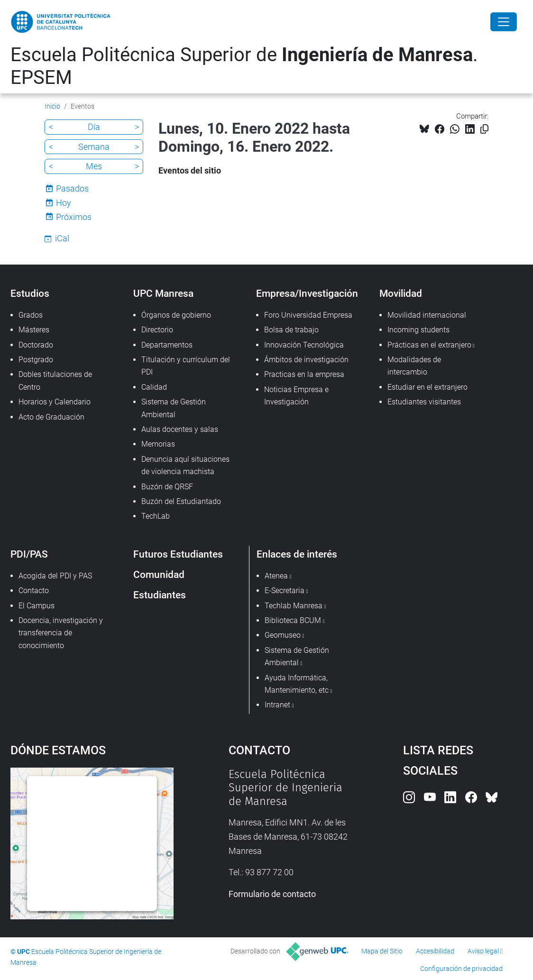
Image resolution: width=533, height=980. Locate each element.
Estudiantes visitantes (424, 402)
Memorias (158, 444)
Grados (31, 315)
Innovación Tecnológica (304, 345)
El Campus (37, 606)
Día (94, 127)
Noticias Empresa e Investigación (296, 396)
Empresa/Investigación (307, 293)
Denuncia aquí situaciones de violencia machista (185, 465)
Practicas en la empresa (304, 374)
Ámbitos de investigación (306, 360)
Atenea (276, 576)
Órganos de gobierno (176, 315)
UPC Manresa (163, 293)
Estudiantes (160, 595)
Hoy (64, 203)
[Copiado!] (484, 129)
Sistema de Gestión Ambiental (174, 408)
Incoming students (418, 330)
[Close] (504, 22)
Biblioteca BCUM (293, 620)
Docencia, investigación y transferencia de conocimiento (61, 633)
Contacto (34, 591)
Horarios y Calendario (55, 402)
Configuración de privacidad (461, 969)
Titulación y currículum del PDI (186, 366)
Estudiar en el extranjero (427, 387)
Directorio (157, 330)
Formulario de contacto (272, 894)
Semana (94, 147)
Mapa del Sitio (382, 951)
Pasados (72, 188)
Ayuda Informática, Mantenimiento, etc (297, 684)
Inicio (52, 106)
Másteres (34, 330)
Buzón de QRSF (167, 487)
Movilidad (401, 293)
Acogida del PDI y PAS (55, 576)
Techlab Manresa (294, 606)
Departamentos (167, 345)
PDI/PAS (29, 554)
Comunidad (159, 574)
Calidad (154, 387)
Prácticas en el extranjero (429, 345)
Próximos (74, 217)
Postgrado (36, 360)
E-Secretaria (285, 591)
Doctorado (36, 345)
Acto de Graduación (51, 417)
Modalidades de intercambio (414, 366)
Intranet (277, 705)
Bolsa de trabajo (291, 330)
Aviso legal (483, 951)
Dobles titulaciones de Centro (55, 380)
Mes (94, 166)
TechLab (156, 516)
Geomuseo (283, 635)
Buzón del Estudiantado (181, 501)
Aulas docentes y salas (180, 429)
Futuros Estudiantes (178, 554)
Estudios (30, 293)
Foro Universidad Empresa (308, 315)
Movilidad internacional (427, 315)
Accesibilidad (435, 951)
